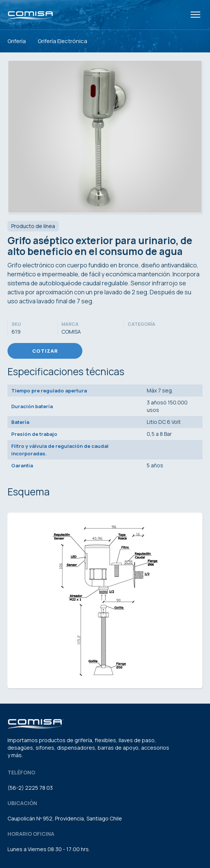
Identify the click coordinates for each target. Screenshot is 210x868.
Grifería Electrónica (63, 41)
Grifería (17, 41)
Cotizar (45, 351)
